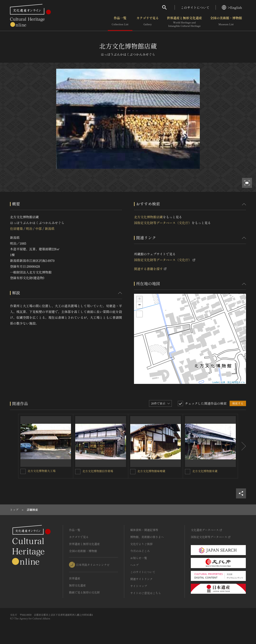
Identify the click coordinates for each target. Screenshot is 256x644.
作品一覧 (120, 22)
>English (232, 7)
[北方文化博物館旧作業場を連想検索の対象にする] (78, 472)
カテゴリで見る (148, 22)
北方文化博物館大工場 (42, 471)
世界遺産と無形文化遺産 (184, 22)
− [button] (139, 305)
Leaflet (216, 382)
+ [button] (139, 299)
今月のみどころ (140, 551)
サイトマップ (139, 586)
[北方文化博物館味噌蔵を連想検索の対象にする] (133, 472)
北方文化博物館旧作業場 (98, 471)
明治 (29, 228)
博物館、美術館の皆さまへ (147, 537)
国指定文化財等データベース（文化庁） (163, 223)
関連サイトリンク (141, 579)
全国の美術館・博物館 (226, 22)
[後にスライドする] (242, 446)
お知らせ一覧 (139, 558)
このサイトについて (195, 7)
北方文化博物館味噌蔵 (151, 471)
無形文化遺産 (77, 585)
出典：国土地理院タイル (233, 382)
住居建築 (16, 228)
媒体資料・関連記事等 (144, 530)
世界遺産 (75, 578)
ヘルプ (134, 565)
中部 (39, 228)
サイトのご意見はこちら (146, 593)
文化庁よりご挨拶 (141, 544)
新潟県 (50, 228)
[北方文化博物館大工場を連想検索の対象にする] (23, 471)
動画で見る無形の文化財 (84, 592)
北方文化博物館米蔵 (205, 471)
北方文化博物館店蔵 (148, 217)
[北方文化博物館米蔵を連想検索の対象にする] (188, 472)
